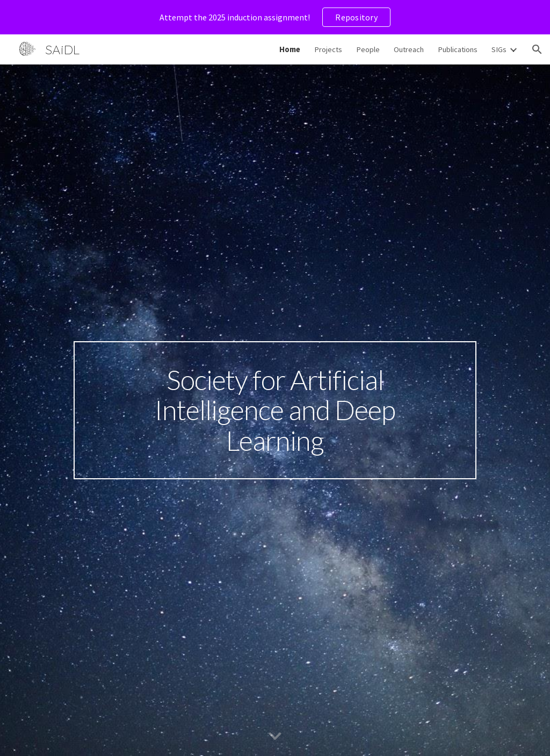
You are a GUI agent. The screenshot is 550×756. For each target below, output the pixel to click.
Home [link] (290, 49)
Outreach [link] (409, 49)
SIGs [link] (499, 49)
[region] (275, 17)
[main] (275, 410)
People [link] (368, 49)
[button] (537, 49)
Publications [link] (458, 49)
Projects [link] (328, 49)
